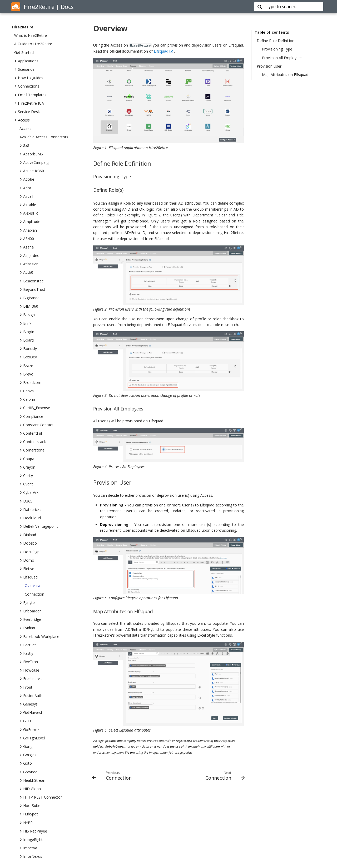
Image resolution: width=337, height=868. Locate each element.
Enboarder (30, 611)
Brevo (26, 374)
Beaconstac (31, 281)
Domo (27, 560)
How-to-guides (29, 78)
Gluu (25, 721)
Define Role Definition (276, 41)
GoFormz (29, 730)
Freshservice (32, 679)
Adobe (27, 179)
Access (22, 120)
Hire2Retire (23, 27)
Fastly (26, 653)
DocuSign (29, 552)
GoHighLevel (32, 738)
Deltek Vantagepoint (39, 526)
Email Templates (30, 95)
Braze (26, 366)
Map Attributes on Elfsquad (285, 75)
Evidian (27, 628)
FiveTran (29, 662)
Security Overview (106, 830)
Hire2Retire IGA (29, 103)
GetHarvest (31, 713)
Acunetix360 (32, 171)
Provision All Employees (282, 58)
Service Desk (27, 112)
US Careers (247, 816)
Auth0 (26, 272)
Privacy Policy (102, 823)
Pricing (165, 837)
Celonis (28, 399)
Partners (245, 843)
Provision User (269, 66)
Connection (34, 594)
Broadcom (30, 383)
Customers (247, 837)
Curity (26, 476)
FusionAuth (31, 696)
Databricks (30, 510)
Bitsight (28, 315)
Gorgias (28, 755)
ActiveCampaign (35, 163)
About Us (99, 809)
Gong (26, 747)
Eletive (27, 569)
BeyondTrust (32, 290)
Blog (95, 816)
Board (27, 340)
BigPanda (29, 298)
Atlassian (29, 264)
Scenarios (24, 69)
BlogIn (27, 332)
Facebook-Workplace (39, 637)
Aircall (26, 196)
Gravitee (28, 772)
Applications (26, 61)
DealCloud (30, 518)
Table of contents (272, 32)
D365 (26, 501)
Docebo (28, 543)
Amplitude (30, 222)
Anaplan (28, 230)
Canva (27, 391)
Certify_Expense (35, 408)
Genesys (29, 704)
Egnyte (27, 603)
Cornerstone (32, 450)
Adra (25, 188)
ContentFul (31, 433)
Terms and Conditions (110, 837)
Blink (25, 323)
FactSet (28, 645)
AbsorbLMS (31, 154)
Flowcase (29, 670)
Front (26, 687)
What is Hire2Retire (31, 35)
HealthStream (33, 780)
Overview (33, 586)
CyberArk (29, 493)
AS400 (27, 239)
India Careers (249, 823)
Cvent (26, 484)
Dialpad (28, 535)
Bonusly (28, 349)
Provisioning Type (277, 49)
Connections (27, 86)
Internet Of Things (175, 823)
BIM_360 (29, 306)
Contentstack (33, 442)
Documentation (104, 843)
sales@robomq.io (32, 819)
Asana (27, 247)
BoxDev (28, 357)
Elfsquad (29, 577)
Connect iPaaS (172, 830)
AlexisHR (29, 213)
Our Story (246, 830)
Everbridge (30, 620)
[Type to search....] (293, 7)
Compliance (31, 417)
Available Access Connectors (44, 137)
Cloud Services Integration (182, 816)
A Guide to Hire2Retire (33, 44)
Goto (26, 763)
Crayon (27, 467)
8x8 (24, 146)
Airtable (28, 205)
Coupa (27, 459)
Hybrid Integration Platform (183, 809)
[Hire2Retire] (16, 7)
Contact (244, 809)
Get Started (24, 53)
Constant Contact (36, 425)
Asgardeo (29, 256)
